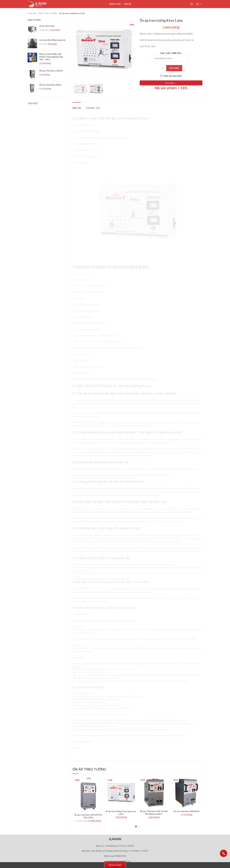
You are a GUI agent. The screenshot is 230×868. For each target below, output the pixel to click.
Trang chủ (32, 13)
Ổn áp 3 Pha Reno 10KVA (51, 71)
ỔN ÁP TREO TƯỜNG (48, 13)
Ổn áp (83, 535)
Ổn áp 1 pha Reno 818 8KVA (187, 811)
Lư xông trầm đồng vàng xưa (52, 40)
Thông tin (93, 108)
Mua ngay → (171, 83)
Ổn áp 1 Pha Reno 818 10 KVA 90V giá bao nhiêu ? (154, 813)
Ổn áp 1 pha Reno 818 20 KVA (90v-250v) (88, 816)
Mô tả (77, 108)
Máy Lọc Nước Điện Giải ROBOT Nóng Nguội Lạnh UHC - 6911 (51, 57)
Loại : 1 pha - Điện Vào (171, 53)
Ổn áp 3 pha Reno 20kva (50, 85)
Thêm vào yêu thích (172, 76)
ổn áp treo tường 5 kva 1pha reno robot (121, 813)
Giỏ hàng (174, 68)
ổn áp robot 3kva (47, 26)
